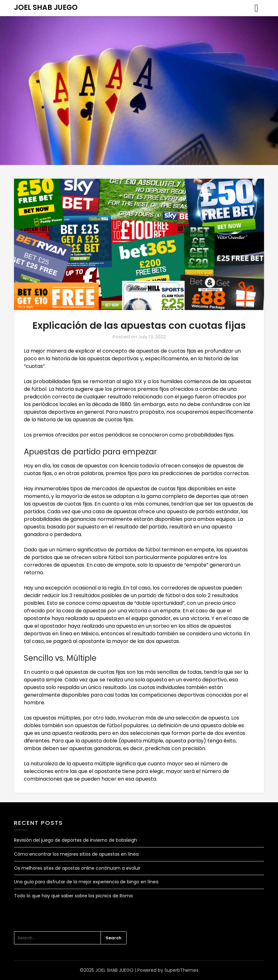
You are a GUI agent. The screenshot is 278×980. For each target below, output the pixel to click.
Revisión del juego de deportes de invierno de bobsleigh (76, 840)
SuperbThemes (181, 970)
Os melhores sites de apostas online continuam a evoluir (77, 868)
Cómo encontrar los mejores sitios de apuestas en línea (76, 854)
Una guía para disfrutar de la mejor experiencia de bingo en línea (86, 882)
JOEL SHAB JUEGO (46, 7)
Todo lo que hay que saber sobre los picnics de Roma (73, 896)
